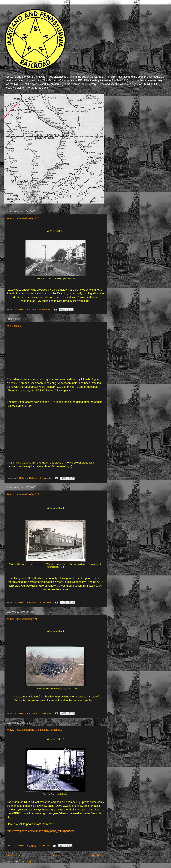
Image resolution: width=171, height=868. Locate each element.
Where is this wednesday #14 (23, 619)
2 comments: (45, 309)
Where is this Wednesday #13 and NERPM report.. (34, 730)
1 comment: (44, 846)
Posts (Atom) (25, 862)
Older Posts (97, 855)
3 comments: (46, 478)
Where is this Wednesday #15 (23, 494)
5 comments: (46, 713)
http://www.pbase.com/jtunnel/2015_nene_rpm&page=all (41, 831)
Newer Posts (15, 855)
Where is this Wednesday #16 (23, 218)
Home (56, 855)
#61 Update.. (14, 326)
